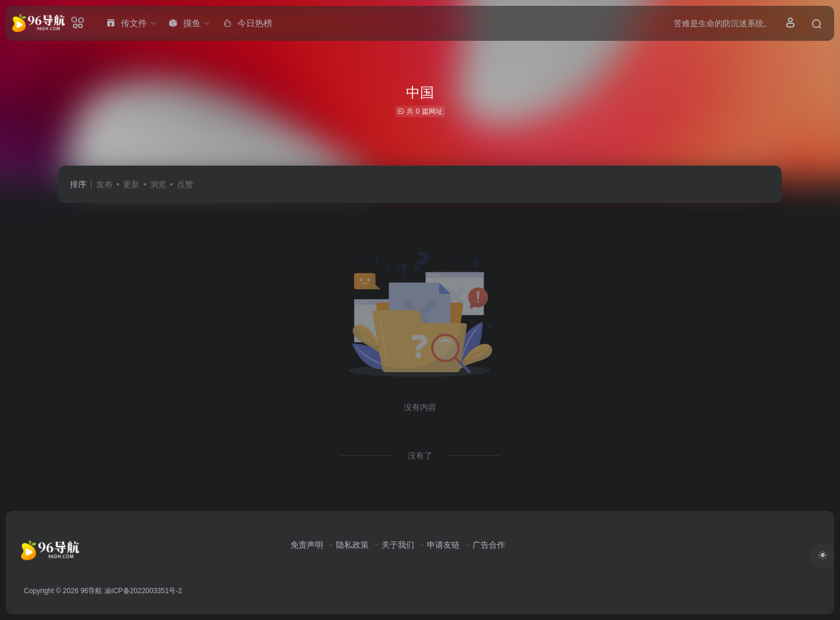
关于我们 (398, 545)
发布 (104, 184)
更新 (131, 184)
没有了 (420, 456)
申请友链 (443, 545)
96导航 (91, 591)
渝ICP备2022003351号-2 (143, 591)
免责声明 (307, 545)
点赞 (185, 184)
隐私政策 (352, 545)
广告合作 (489, 545)
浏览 (158, 184)
